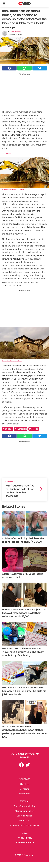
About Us (25, 784)
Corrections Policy (24, 811)
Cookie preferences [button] (24, 843)
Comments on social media (25, 825)
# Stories (34, 429)
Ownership (25, 821)
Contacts (24, 789)
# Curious (8, 429)
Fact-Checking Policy (24, 806)
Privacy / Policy (24, 838)
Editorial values (24, 816)
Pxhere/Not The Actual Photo (12, 361)
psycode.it (24, 794)
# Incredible (21, 429)
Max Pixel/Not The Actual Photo (13, 190)
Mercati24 (9, 154)
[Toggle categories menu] (4, 3)
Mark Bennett (16, 32)
